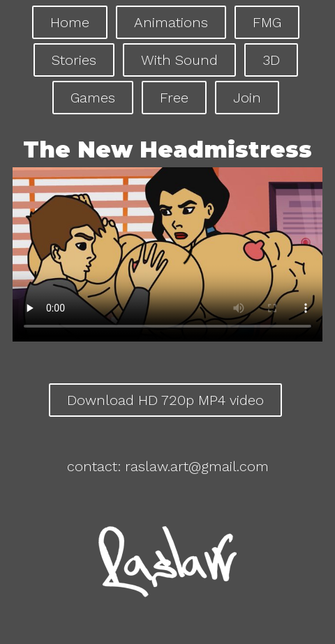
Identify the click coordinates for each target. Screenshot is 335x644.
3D (271, 60)
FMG (267, 22)
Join (247, 98)
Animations (171, 22)
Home (70, 22)
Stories (74, 60)
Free (174, 98)
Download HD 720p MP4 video (165, 400)
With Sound (179, 60)
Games (93, 98)
